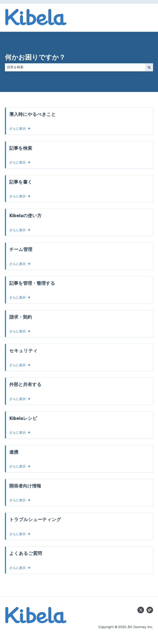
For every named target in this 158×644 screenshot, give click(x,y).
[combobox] (75, 67)
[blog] (150, 610)
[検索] (149, 67)
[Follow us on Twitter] (141, 610)
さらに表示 (17, 129)
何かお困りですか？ (35, 57)
